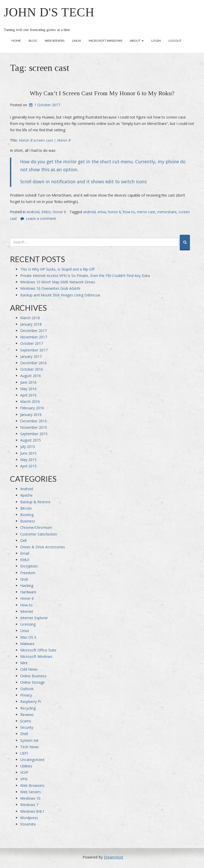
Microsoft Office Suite (38, 650)
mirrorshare (167, 212)
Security (27, 727)
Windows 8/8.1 (32, 811)
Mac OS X (28, 637)
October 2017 (32, 343)
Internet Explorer (34, 618)
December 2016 (33, 363)
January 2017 (31, 356)
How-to (26, 605)
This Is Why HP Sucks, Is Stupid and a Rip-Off (57, 269)
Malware (27, 644)
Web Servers (55, 41)
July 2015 (28, 447)
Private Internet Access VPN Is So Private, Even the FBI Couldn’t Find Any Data (85, 276)
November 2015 (34, 427)
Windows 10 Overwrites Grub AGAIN (50, 288)
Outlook (27, 689)
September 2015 (34, 434)
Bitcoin (26, 508)
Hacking (27, 586)
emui (102, 212)
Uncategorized (32, 760)
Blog (33, 41)
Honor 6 (59, 212)
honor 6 (114, 212)
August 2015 (31, 440)
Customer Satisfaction (39, 534)
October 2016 (32, 369)
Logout (175, 41)
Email (25, 553)
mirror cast (146, 212)
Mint (24, 663)
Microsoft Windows (105, 41)
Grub (24, 579)
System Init (29, 740)
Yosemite (28, 824)
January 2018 (31, 324)
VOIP (24, 772)
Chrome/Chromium (36, 527)
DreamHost (114, 857)
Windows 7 (29, 805)
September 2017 (34, 350)
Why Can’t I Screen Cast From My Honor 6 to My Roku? (102, 93)
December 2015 (33, 421)
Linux (77, 41)
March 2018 (30, 318)
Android (33, 212)
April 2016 (28, 395)
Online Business (33, 676)
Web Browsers (32, 785)
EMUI (46, 212)
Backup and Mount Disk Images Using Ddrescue (60, 295)
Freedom (28, 573)
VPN (24, 779)
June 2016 (28, 382)
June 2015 (28, 453)
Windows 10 (30, 798)
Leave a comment (41, 218)
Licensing (28, 624)
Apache (26, 495)
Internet (27, 611)
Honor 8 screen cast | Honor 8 (44, 140)
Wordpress (29, 818)
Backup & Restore (35, 502)
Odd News (29, 669)
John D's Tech (49, 12)
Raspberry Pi (31, 701)
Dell (23, 540)
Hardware (28, 592)
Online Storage (32, 682)
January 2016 (31, 415)
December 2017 (33, 331)
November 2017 (34, 337)
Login (156, 41)
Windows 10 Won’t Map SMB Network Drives (58, 282)
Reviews (27, 715)
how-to (129, 212)
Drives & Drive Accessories (43, 547)
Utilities (26, 766)
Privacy (26, 695)
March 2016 (30, 401)
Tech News (30, 747)
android (89, 212)
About (137, 41)
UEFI (24, 753)
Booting (27, 515)
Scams (26, 721)
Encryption (29, 566)
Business (28, 521)
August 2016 (31, 376)
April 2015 (28, 466)
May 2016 (28, 389)
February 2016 (32, 408)
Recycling (28, 708)
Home (16, 41)
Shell (24, 734)
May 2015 (28, 460)
